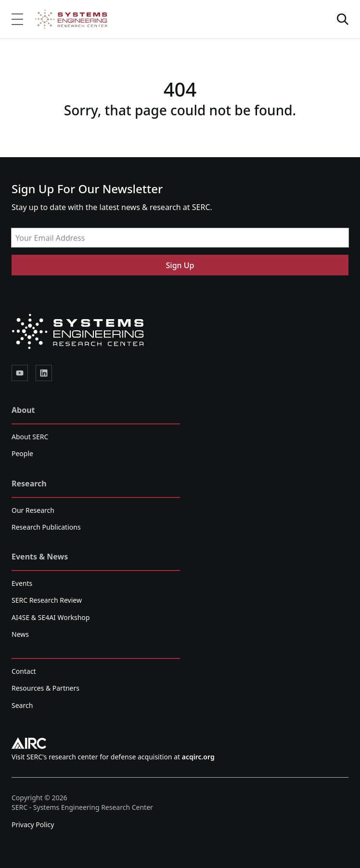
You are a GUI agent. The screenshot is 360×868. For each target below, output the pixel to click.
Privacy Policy (33, 825)
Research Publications (46, 527)
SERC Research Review (47, 600)
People (22, 453)
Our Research (33, 510)
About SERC (30, 437)
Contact (24, 671)
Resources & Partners (45, 688)
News (20, 634)
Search (22, 705)
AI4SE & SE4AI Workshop (51, 617)
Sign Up (180, 265)
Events (22, 583)
